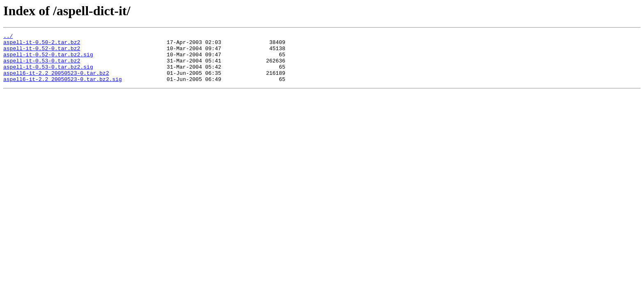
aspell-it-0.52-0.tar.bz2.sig (48, 59)
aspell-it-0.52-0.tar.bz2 (42, 52)
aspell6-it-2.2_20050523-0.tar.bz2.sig (63, 89)
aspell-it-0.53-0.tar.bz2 (42, 67)
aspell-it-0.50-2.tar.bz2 (42, 44)
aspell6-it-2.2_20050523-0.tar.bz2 (56, 81)
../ (8, 37)
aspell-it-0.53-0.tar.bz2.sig (48, 74)
